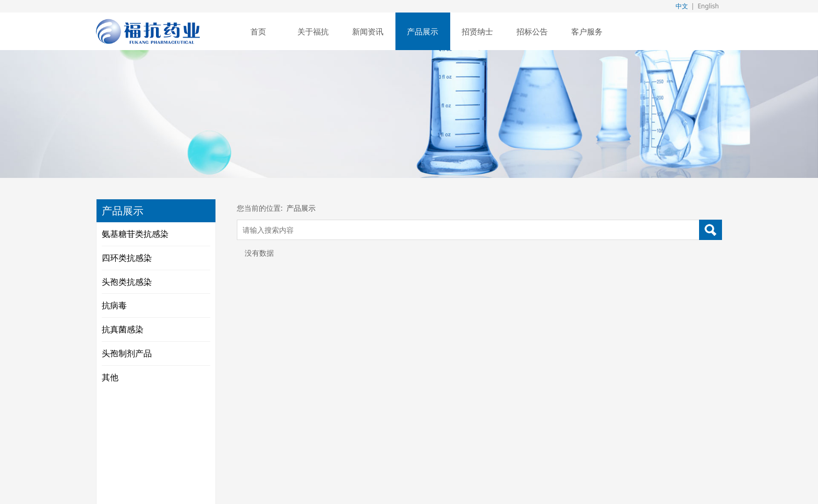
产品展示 (423, 31)
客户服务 (587, 31)
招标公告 (532, 31)
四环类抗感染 (127, 258)
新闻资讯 (368, 31)
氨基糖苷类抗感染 (135, 234)
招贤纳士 (477, 31)
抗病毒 (114, 305)
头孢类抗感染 (127, 282)
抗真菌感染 (123, 329)
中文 (682, 6)
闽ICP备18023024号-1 (524, 436)
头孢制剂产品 (127, 353)
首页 (258, 31)
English (708, 6)
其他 (110, 377)
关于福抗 (313, 31)
